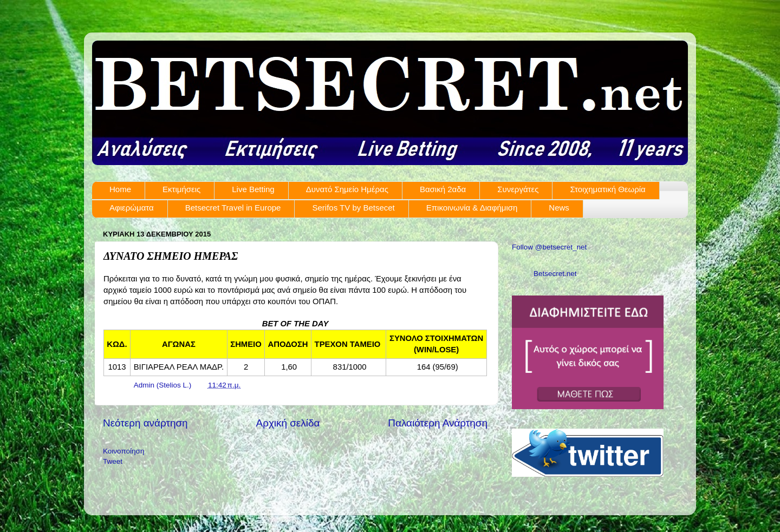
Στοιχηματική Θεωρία (607, 189)
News (559, 208)
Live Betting (253, 189)
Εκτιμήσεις (181, 189)
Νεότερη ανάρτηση (145, 423)
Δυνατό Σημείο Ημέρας (347, 189)
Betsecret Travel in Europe (233, 208)
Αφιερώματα (132, 208)
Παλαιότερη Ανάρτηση (438, 423)
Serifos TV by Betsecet (353, 208)
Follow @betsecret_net (549, 247)
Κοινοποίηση (123, 451)
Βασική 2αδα (443, 189)
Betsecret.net (555, 274)
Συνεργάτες (518, 189)
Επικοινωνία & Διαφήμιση (472, 208)
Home (120, 189)
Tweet (113, 461)
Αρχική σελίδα (288, 423)
